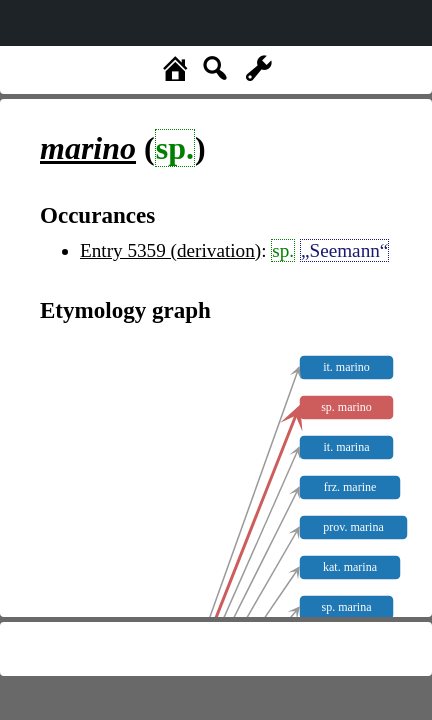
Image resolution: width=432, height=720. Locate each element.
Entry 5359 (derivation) (170, 250)
